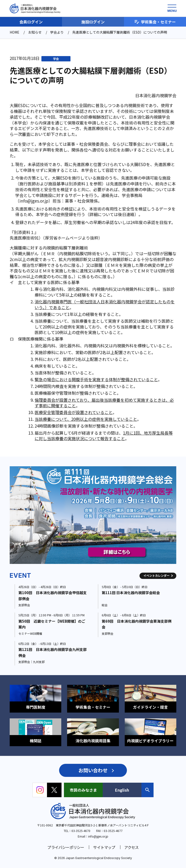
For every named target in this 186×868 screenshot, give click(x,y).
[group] (93, 515)
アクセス (132, 847)
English (122, 790)
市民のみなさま (83, 790)
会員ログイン (31, 22)
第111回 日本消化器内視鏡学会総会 (131, 593)
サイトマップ (104, 847)
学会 (56, 59)
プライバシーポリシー (66, 847)
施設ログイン (93, 22)
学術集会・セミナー (155, 22)
